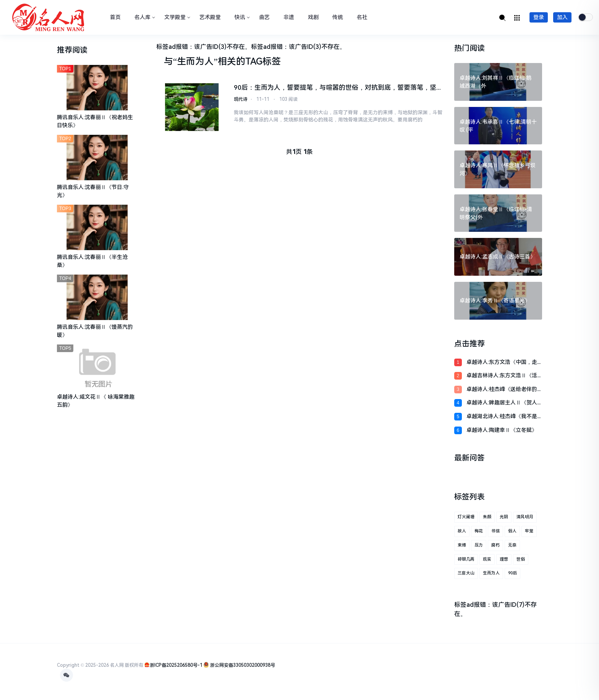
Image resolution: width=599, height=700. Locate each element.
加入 (562, 17)
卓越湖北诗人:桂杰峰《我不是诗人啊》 (502, 417)
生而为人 (491, 573)
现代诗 (241, 99)
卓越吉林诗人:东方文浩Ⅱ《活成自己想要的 (502, 376)
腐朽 (495, 545)
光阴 (504, 517)
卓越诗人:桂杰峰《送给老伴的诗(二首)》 (502, 390)
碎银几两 (466, 559)
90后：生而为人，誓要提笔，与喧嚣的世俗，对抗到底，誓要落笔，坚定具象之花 (335, 88)
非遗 (289, 17)
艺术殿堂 (210, 17)
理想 (504, 559)
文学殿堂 (176, 17)
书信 (495, 531)
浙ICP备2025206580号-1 (176, 665)
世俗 (521, 559)
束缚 (462, 545)
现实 (487, 559)
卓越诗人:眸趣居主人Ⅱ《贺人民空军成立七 (502, 403)
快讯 (241, 17)
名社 (362, 17)
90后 (512, 573)
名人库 (144, 17)
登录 (539, 17)
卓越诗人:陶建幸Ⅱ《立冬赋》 (502, 430)
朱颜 (487, 517)
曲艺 (264, 17)
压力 (479, 545)
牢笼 (529, 531)
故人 (462, 531)
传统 (338, 17)
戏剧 (313, 17)
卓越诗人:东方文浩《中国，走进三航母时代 (502, 363)
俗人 (512, 531)
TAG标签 (263, 61)
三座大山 (466, 573)
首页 (115, 17)
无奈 (512, 545)
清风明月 (525, 517)
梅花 (479, 531)
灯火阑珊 (466, 517)
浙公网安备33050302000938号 (242, 665)
